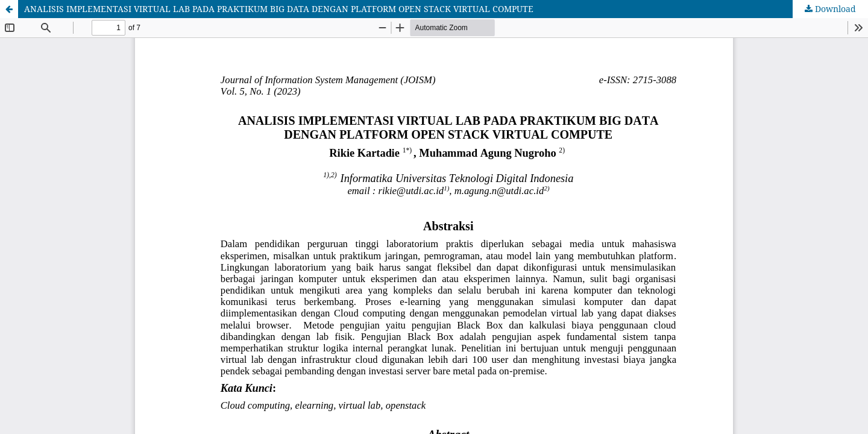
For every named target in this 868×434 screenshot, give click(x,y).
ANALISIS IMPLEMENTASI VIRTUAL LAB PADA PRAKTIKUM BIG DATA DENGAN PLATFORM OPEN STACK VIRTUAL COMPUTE (279, 9)
